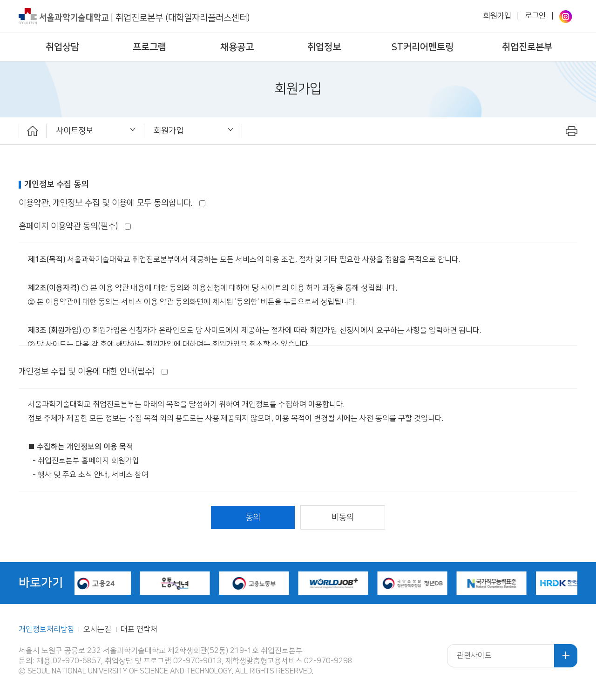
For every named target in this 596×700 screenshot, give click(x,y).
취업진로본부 (527, 47)
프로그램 (149, 47)
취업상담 (62, 47)
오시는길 (98, 629)
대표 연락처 (139, 629)
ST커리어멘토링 (423, 47)
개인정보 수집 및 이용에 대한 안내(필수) (93, 371)
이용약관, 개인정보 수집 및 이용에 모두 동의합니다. (112, 203)
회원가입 (497, 16)
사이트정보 (74, 131)
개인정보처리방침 (47, 629)
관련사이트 (474, 656)
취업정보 (324, 47)
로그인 (535, 16)
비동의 (343, 517)
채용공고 (237, 47)
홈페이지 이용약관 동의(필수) (75, 226)
